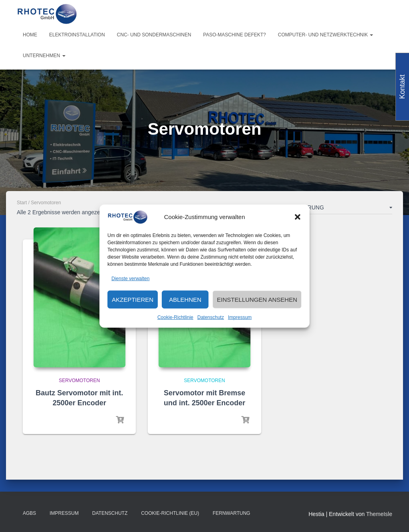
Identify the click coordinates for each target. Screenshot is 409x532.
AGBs (29, 513)
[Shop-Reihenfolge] (324, 209)
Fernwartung (231, 513)
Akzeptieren (133, 300)
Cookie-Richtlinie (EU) (170, 513)
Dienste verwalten (130, 278)
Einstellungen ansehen (257, 300)
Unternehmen (44, 56)
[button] (298, 217)
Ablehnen (185, 300)
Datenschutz (211, 317)
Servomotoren (79, 381)
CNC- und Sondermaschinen (154, 35)
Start (22, 203)
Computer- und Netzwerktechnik (326, 35)
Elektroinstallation (77, 35)
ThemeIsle (379, 514)
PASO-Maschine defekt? (235, 35)
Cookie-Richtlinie (175, 317)
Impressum (240, 317)
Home (30, 35)
